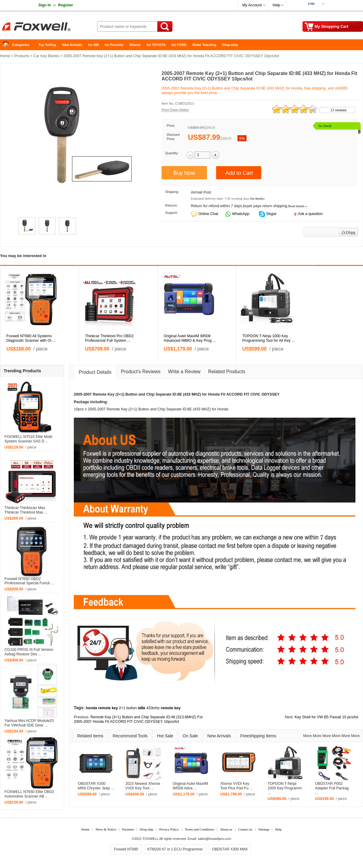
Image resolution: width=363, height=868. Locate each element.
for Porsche (114, 45)
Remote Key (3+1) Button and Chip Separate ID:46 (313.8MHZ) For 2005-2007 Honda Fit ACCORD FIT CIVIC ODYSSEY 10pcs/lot (138, 719)
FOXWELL (151, 839)
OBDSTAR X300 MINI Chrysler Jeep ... (96, 786)
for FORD (179, 45)
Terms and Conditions (199, 829)
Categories (21, 45)
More (307, 736)
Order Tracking (204, 45)
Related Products (227, 372)
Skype (271, 214)
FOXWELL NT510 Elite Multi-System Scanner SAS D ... (29, 439)
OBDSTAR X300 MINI (230, 849)
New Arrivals (72, 45)
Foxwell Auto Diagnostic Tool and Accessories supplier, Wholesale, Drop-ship (48, 27)
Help (276, 5)
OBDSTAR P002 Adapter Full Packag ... (332, 788)
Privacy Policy (169, 829)
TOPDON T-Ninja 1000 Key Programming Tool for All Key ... (268, 338)
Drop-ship (230, 45)
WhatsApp (240, 214)
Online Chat (208, 214)
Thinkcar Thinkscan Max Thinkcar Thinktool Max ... (26, 510)
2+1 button (128, 708)
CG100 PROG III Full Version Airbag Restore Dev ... (29, 652)
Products (22, 56)
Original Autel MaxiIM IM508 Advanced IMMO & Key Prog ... (190, 338)
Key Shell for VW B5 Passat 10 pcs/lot (326, 717)
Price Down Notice (175, 110)
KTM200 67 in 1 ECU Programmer (175, 849)
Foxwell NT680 (126, 849)
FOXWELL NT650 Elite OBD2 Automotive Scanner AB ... (29, 794)
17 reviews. (339, 110)
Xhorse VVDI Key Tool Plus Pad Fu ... (236, 786)
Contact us (245, 829)
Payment (128, 829)
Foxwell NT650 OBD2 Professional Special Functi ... (29, 581)
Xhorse (135, 45)
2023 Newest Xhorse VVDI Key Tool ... (143, 786)
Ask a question (310, 214)
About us (226, 829)
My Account (252, 5)
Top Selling (47, 45)
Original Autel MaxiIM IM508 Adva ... (190, 786)
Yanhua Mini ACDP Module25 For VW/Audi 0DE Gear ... (29, 723)
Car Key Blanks (46, 56)
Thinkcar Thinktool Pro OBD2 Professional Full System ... (109, 338)
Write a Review (184, 372)
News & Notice (106, 829)
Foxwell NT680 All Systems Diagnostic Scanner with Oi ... (31, 338)
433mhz (153, 708)
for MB (94, 45)
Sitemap (264, 829)
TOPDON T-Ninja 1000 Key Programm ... (285, 788)
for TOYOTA (156, 45)
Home (8, 45)
